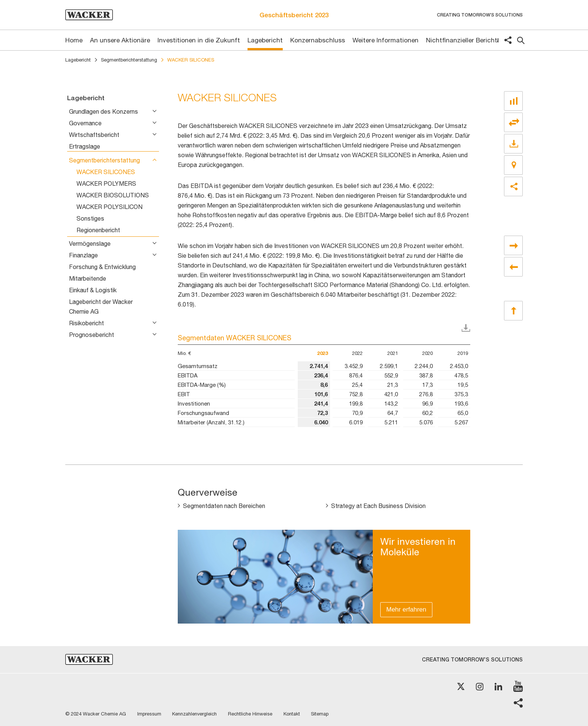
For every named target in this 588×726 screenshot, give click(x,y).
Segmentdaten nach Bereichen (224, 506)
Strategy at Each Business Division (379, 506)
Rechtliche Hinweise (251, 714)
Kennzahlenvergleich (195, 714)
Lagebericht (78, 60)
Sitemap (321, 714)
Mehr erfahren (406, 610)
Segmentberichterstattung (129, 60)
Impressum (149, 714)
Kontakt (292, 714)
